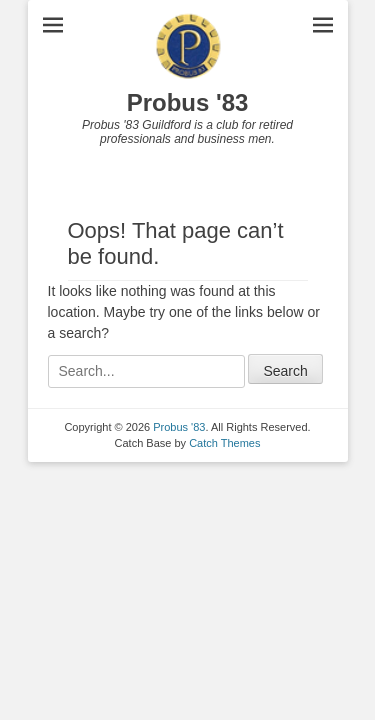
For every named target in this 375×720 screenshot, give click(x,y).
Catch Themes (224, 443)
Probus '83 (188, 102)
